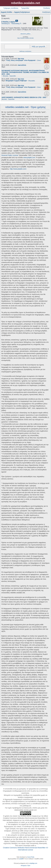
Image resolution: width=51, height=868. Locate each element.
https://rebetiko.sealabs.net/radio (25, 38)
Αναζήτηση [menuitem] (46, 12)
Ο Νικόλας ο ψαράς (8, 22)
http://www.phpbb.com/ (18, 169)
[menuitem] (24, 866)
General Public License (10, 155)
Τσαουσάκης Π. (16, 24)
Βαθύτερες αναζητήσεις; (26, 51)
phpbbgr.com (34, 863)
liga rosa (21, 59)
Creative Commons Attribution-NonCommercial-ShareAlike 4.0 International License (26, 849)
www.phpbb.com (29, 158)
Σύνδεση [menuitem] (47, 8)
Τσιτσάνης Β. (6, 24)
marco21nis (22, 65)
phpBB (21, 859)
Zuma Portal (31, 857)
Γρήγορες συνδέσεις (11, 8)
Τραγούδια (25, 8)
